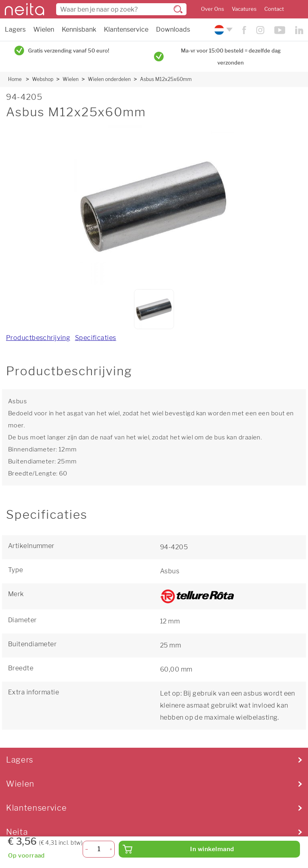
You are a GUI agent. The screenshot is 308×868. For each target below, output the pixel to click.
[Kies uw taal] (222, 30)
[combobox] (121, 9)
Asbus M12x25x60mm (166, 79)
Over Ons (213, 9)
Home (15, 79)
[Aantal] (99, 849)
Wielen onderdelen (109, 79)
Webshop (43, 79)
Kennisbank (79, 29)
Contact (274, 9)
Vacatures (244, 9)
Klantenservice (126, 29)
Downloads (173, 29)
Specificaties (96, 338)
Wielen (44, 29)
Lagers (15, 29)
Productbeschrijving (38, 338)
